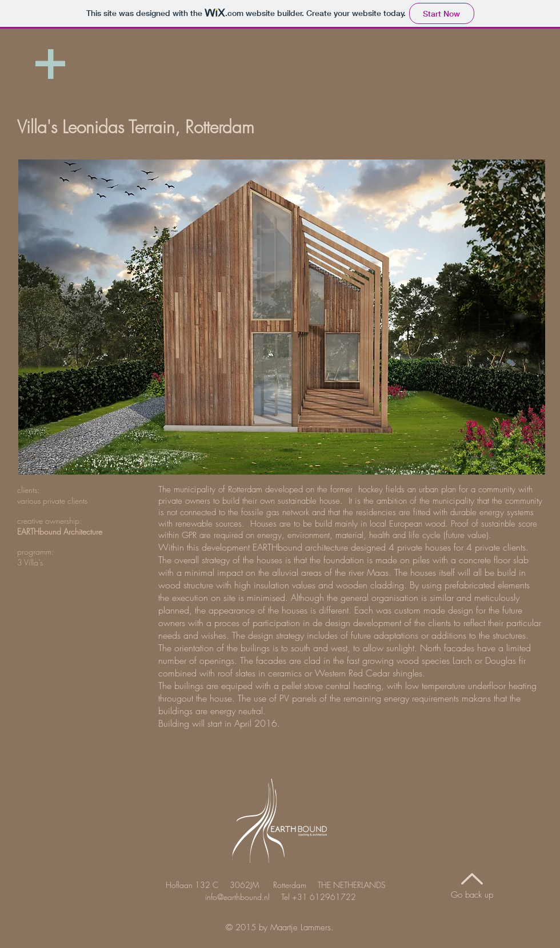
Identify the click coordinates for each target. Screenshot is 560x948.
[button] (282, 317)
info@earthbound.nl (237, 897)
